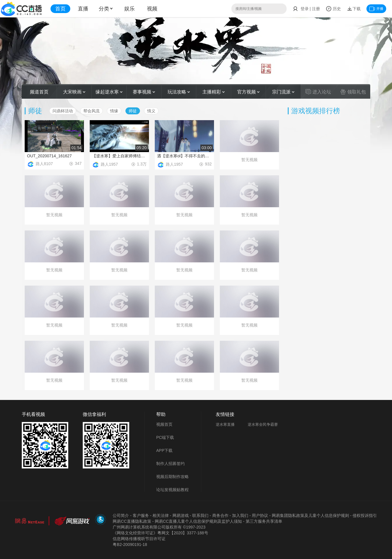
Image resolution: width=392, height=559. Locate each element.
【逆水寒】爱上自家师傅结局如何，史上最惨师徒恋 (119, 156)
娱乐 (130, 9)
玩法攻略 (179, 92)
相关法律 (161, 515)
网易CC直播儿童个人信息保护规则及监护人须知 (198, 521)
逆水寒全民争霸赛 (263, 424)
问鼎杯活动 (63, 111)
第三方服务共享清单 (264, 521)
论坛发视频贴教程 (172, 490)
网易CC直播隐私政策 (132, 521)
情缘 (114, 111)
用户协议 (260, 515)
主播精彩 (214, 92)
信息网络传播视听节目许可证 (139, 539)
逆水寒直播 (225, 424)
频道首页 (39, 92)
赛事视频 (144, 92)
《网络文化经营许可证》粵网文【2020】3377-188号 (160, 533)
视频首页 (164, 424)
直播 (83, 9)
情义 (151, 111)
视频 (152, 9)
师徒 (133, 111)
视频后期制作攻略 (172, 477)
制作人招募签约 (170, 464)
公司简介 (121, 515)
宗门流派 (283, 92)
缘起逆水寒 (109, 92)
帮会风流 (91, 111)
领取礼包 (353, 92)
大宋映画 (74, 92)
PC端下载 (165, 437)
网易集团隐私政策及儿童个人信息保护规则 (310, 515)
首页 (60, 9)
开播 (376, 9)
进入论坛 (318, 92)
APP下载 (164, 450)
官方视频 (248, 92)
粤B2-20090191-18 (130, 544)
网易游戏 (181, 515)
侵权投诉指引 (365, 515)
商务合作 (220, 515)
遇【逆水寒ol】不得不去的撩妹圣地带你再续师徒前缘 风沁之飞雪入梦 (184, 156)
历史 (333, 9)
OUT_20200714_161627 (49, 156)
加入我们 (240, 515)
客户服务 (141, 515)
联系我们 (200, 515)
